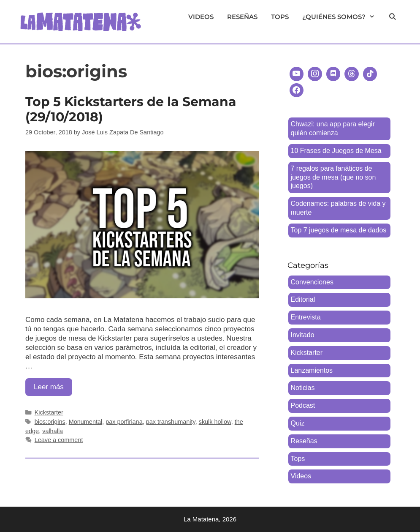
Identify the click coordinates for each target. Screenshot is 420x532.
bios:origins (50, 422)
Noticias (303, 388)
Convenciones (312, 282)
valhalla (53, 431)
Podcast (303, 405)
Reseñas (242, 17)
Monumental (85, 422)
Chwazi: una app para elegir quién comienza (333, 128)
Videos (201, 17)
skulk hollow (215, 422)
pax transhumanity (171, 422)
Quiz (298, 423)
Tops (280, 17)
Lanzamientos (312, 370)
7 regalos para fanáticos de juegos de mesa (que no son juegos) (333, 177)
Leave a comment (59, 440)
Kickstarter (49, 412)
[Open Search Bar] (392, 17)
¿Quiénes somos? (342, 17)
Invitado (303, 335)
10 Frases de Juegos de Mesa (336, 151)
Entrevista (306, 317)
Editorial (303, 299)
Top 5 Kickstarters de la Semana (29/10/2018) (131, 109)
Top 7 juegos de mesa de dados (339, 230)
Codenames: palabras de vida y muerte (338, 208)
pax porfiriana (124, 422)
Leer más (53, 389)
